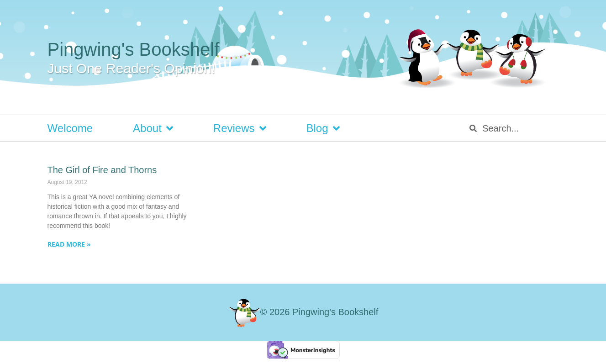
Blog (323, 128)
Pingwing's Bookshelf (134, 49)
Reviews (240, 128)
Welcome (70, 128)
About (153, 128)
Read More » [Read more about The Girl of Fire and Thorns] (69, 244)
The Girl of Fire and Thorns (102, 170)
